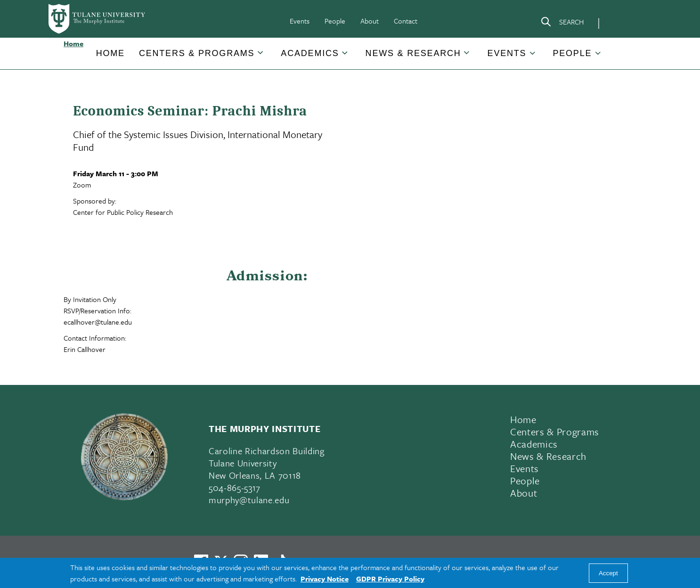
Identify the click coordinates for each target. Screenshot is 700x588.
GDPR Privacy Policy (390, 579)
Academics (310, 53)
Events (300, 21)
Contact (406, 21)
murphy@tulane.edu (249, 500)
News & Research (413, 53)
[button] (110, 53)
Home (110, 53)
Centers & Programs (197, 53)
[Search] (562, 24)
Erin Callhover (85, 349)
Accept (608, 573)
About (370, 21)
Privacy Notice (325, 579)
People (335, 21)
